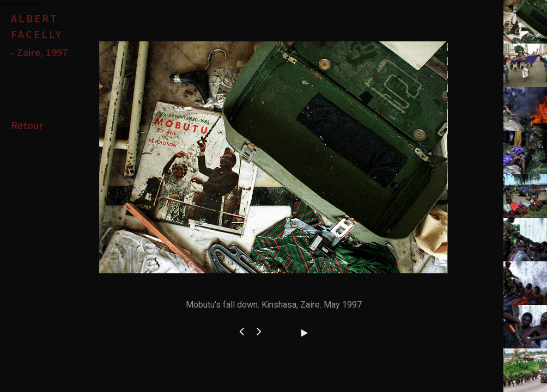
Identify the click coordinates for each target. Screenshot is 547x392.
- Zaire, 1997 (39, 52)
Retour (27, 125)
